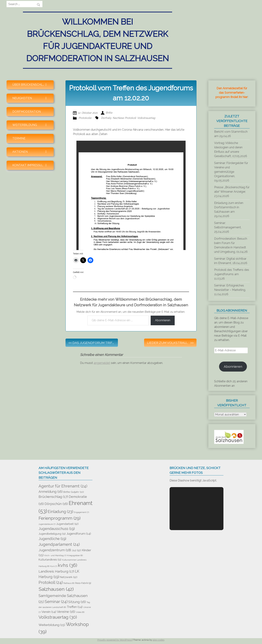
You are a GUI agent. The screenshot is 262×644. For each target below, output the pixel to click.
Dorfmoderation (27, 112)
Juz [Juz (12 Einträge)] (77, 550)
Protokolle (85, 118)
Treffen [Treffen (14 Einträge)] (75, 607)
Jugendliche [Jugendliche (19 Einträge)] (52, 539)
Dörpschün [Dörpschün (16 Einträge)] (56, 504)
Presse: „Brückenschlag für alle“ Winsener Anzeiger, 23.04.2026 (232, 192)
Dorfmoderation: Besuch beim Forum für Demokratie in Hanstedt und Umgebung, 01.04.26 (231, 245)
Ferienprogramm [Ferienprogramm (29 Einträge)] (60, 518)
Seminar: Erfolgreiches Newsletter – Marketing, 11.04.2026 (230, 290)
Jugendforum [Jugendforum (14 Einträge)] (79, 534)
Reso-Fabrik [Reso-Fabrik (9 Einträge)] (83, 583)
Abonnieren (163, 320)
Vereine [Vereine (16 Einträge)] (66, 612)
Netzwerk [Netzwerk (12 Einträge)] (69, 577)
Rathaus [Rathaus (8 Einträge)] (69, 583)
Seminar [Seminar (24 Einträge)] (56, 602)
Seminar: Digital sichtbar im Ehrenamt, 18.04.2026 (231, 261)
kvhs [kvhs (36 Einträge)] (68, 565)
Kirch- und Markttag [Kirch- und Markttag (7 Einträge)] (55, 555)
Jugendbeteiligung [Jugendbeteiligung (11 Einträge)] (52, 534)
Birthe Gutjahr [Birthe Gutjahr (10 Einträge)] (74, 492)
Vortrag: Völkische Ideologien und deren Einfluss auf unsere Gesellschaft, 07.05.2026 (231, 150)
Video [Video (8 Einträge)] (80, 612)
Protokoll (130, 118)
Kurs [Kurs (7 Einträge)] (54, 566)
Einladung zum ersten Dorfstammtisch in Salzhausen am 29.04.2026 (229, 209)
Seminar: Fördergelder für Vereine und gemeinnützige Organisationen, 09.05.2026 (231, 172)
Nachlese (118, 118)
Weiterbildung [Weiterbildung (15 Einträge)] (52, 625)
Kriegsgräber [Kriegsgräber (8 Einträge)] (75, 555)
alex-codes (158, 640)
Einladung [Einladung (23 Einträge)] (60, 512)
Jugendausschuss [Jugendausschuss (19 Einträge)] (57, 529)
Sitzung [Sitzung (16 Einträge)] (77, 602)
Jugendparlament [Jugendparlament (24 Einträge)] (59, 544)
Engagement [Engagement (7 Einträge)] (81, 512)
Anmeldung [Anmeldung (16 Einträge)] (51, 492)
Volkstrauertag (146, 118)
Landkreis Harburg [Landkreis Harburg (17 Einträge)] (56, 571)
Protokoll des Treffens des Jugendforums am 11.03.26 (232, 274)
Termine (19, 138)
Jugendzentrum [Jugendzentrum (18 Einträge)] (55, 550)
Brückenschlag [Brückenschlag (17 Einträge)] (53, 497)
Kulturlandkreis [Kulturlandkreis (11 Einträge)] (50, 560)
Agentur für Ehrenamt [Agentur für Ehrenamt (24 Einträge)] (63, 486)
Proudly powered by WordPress (115, 640)
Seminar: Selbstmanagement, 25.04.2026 (228, 227)
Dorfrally (106, 118)
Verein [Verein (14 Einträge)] (49, 612)
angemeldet (102, 363)
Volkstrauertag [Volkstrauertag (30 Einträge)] (58, 617)
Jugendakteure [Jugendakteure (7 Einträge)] (47, 524)
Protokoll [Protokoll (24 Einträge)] (51, 582)
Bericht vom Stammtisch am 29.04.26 (231, 134)
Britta (109, 113)
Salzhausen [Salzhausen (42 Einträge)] (56, 589)
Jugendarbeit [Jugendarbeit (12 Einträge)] (67, 524)
